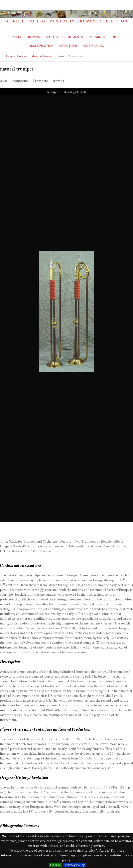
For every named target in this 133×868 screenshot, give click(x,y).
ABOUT (18, 37)
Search (62, 56)
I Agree (55, 865)
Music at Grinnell (42, 56)
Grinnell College (16, 56)
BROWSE (34, 37)
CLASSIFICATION (41, 46)
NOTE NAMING (93, 46)
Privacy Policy (75, 865)
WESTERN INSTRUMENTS (64, 37)
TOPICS (115, 37)
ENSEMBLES (96, 37)
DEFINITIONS (68, 46)
